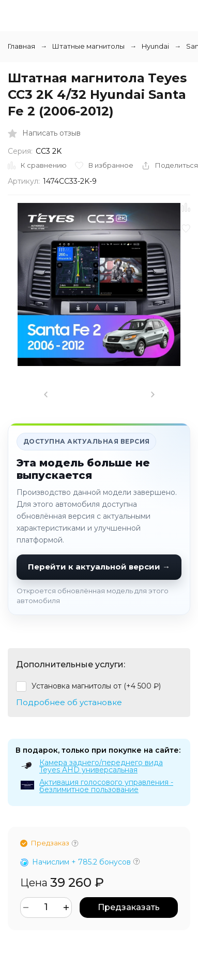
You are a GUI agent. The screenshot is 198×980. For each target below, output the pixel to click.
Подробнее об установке (69, 702)
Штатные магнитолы (88, 46)
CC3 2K (49, 151)
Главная (21, 46)
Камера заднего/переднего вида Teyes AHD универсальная (101, 766)
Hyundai (155, 46)
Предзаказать (129, 907)
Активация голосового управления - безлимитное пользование (106, 786)
